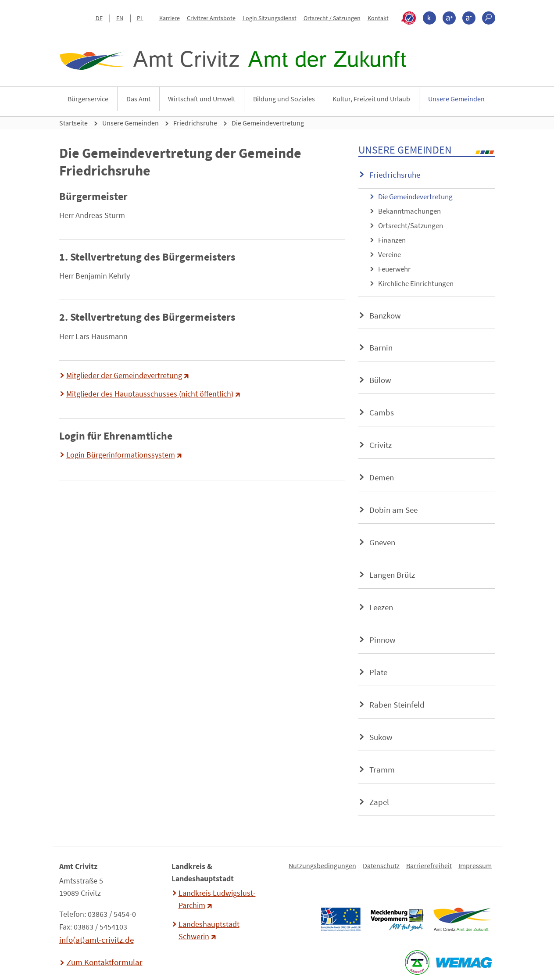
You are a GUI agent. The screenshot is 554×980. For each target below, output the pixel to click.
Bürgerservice (88, 99)
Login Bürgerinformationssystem (121, 455)
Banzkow (385, 315)
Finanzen (392, 240)
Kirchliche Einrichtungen (416, 283)
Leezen (381, 607)
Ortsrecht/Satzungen (411, 225)
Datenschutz (381, 866)
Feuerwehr (394, 269)
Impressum (475, 866)
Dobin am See (393, 510)
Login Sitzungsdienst (270, 18)
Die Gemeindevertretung (268, 123)
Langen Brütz (392, 575)
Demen (382, 477)
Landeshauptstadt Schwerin (209, 930)
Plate (378, 672)
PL (140, 18)
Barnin (381, 347)
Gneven (382, 542)
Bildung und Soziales (284, 99)
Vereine (390, 254)
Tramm (382, 769)
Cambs (382, 412)
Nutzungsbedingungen (322, 866)
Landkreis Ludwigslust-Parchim (217, 899)
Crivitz (381, 445)
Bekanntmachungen (409, 211)
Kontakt (378, 18)
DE (99, 18)
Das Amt (138, 99)
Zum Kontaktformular (105, 962)
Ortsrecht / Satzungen (332, 18)
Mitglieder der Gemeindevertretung (124, 376)
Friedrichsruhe (195, 123)
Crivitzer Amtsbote (211, 18)
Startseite (73, 123)
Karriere (170, 18)
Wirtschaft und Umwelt (202, 99)
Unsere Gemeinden (456, 99)
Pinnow (382, 640)
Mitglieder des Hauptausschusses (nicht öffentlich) (150, 394)
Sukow (381, 737)
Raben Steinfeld (397, 705)
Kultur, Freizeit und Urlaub (371, 99)
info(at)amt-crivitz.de (97, 940)
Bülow (380, 380)
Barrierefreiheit (429, 866)
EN (120, 18)
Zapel (379, 802)
